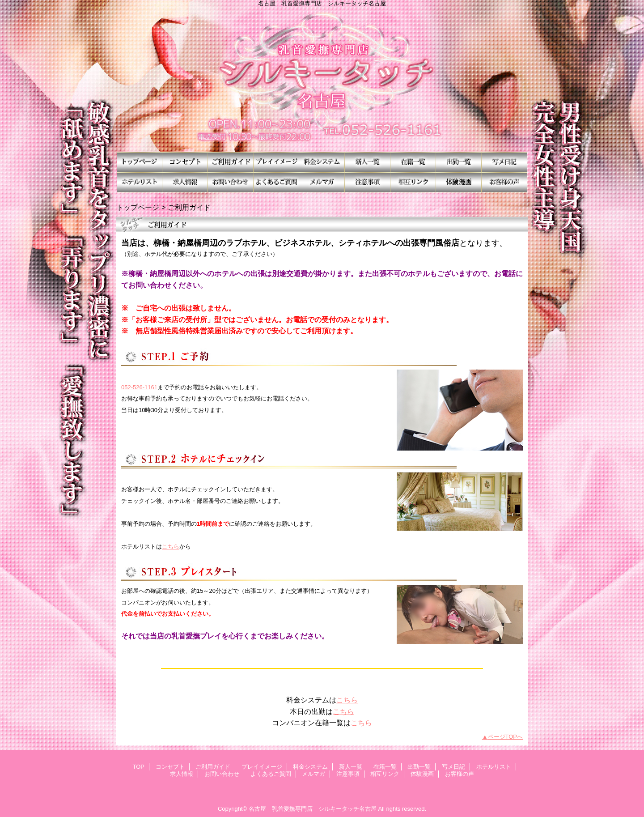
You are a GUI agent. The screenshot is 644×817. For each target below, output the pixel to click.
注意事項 (368, 182)
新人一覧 (368, 162)
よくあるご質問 (276, 182)
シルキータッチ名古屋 (322, 79)
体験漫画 (459, 182)
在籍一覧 (413, 162)
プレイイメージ (276, 162)
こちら (171, 547)
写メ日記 (504, 162)
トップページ (138, 207)
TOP (140, 162)
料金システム (322, 162)
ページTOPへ (506, 737)
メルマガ (322, 182)
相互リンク (413, 182)
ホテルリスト (140, 182)
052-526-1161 (139, 387)
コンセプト (185, 162)
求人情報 (185, 182)
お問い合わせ (231, 182)
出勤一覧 (459, 162)
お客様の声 (504, 182)
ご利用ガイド (231, 162)
